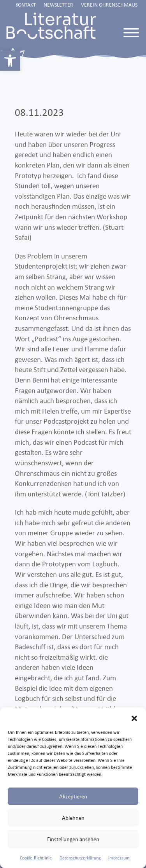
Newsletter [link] (58, 5)
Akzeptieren (73, 796)
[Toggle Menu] (131, 33)
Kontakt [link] (26, 5)
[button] (134, 717)
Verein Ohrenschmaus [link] (109, 5)
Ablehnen (73, 818)
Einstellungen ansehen (73, 839)
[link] (10, 61)
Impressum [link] (119, 858)
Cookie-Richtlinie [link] (36, 858)
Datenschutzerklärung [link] (80, 858)
